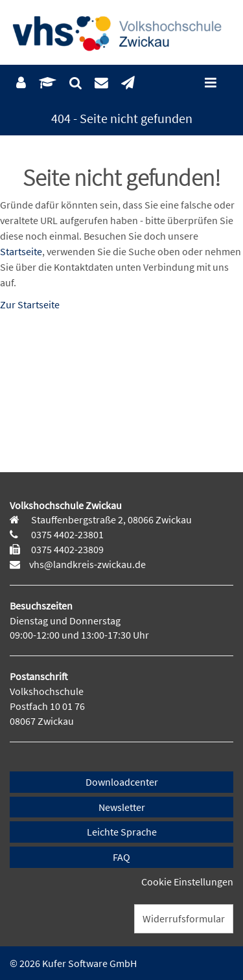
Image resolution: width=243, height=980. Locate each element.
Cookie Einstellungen (187, 882)
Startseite (21, 251)
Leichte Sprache (122, 832)
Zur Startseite (30, 304)
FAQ (121, 857)
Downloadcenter (122, 782)
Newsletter (122, 807)
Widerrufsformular (184, 918)
